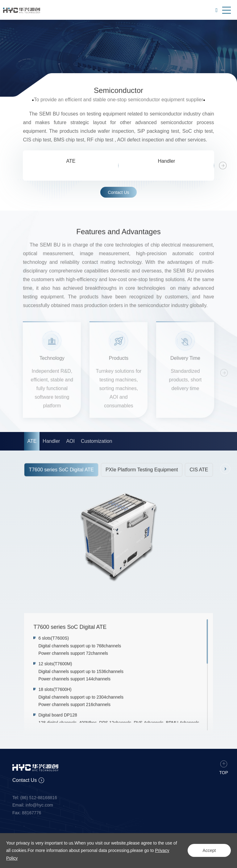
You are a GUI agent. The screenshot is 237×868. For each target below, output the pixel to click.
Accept (209, 850)
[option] (71, 166)
